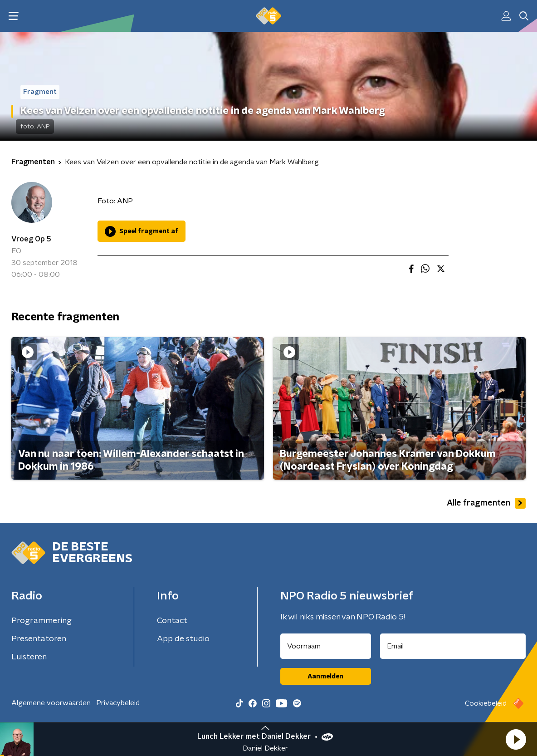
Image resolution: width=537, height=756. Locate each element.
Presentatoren (39, 639)
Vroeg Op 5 (31, 239)
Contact (172, 621)
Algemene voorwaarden (51, 703)
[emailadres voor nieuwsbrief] (453, 646)
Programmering (41, 621)
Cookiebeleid (486, 703)
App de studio (183, 639)
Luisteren (29, 657)
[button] (516, 739)
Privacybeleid (118, 703)
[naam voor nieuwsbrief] (326, 646)
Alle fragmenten (486, 503)
